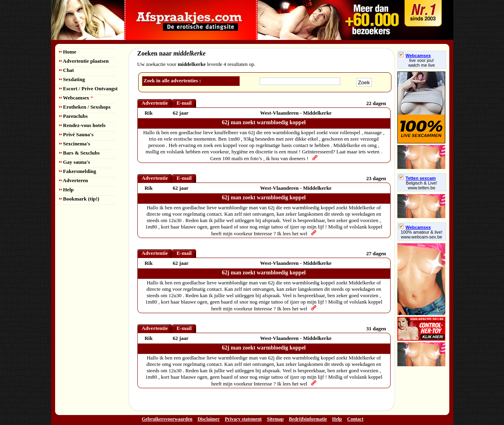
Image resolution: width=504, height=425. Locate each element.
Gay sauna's (75, 162)
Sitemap (275, 419)
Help (66, 190)
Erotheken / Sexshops (85, 107)
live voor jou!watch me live (422, 63)
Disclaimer (209, 419)
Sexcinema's (75, 144)
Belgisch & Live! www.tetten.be (421, 185)
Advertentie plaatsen (84, 61)
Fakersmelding (78, 171)
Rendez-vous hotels (82, 125)
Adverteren (74, 180)
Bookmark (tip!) (79, 199)
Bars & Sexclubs (79, 153)
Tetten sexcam (417, 178)
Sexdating (72, 79)
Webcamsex (76, 98)
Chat (67, 70)
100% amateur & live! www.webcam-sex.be (422, 234)
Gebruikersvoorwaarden (167, 419)
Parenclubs (73, 116)
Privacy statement (243, 419)
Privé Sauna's (76, 134)
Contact (355, 419)
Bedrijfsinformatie (308, 419)
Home (68, 52)
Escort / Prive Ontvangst (88, 88)
